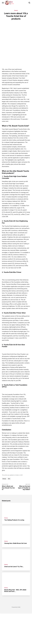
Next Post (23, 487)
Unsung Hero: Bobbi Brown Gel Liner (16, 543)
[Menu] (3, 3)
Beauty (16, 10)
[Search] (29, 3)
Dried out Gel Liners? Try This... (14, 567)
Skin (9, 479)
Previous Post (9, 487)
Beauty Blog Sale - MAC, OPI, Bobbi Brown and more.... (15, 591)
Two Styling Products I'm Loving (14, 520)
